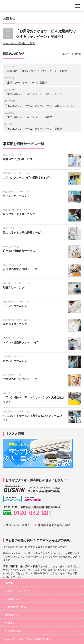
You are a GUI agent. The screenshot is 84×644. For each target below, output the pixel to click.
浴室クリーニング (14, 287)
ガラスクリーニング (15, 361)
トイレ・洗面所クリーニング (20, 342)
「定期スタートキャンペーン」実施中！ (27, 83)
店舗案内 (10, 623)
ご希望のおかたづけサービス (20, 379)
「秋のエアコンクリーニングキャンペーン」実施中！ (35, 129)
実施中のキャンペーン (18, 591)
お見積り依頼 (13, 631)
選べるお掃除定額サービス (19, 251)
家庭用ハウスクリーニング (17, 173)
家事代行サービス (12, 155)
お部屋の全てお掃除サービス (20, 269)
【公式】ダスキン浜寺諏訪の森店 (33, 639)
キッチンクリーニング (16, 196)
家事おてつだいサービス (18, 159)
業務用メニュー (14, 615)
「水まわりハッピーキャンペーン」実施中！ (30, 117)
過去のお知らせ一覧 (72, 54)
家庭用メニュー (14, 599)
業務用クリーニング (13, 338)
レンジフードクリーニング (19, 214)
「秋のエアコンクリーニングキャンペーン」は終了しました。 (40, 106)
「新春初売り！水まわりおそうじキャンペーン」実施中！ (37, 71)
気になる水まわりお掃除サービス (23, 232)
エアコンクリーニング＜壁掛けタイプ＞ (27, 178)
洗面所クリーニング (15, 324)
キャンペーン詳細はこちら (19, 43)
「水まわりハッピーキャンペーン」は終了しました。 (35, 94)
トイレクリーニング (15, 306)
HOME (9, 583)
